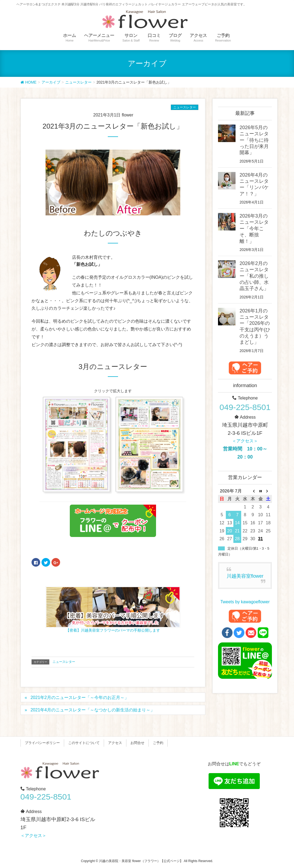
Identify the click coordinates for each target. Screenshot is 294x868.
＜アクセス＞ (245, 441)
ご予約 (158, 743)
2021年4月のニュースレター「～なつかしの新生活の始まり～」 (93, 710)
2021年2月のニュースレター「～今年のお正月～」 (80, 697)
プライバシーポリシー (42, 743)
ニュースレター (185, 107)
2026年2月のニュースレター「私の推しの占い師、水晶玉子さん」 (254, 276)
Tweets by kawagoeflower (245, 602)
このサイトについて (84, 743)
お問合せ (137, 743)
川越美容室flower (245, 576)
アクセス (115, 743)
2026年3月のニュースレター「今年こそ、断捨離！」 (254, 229)
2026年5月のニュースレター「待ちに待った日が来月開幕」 (254, 140)
